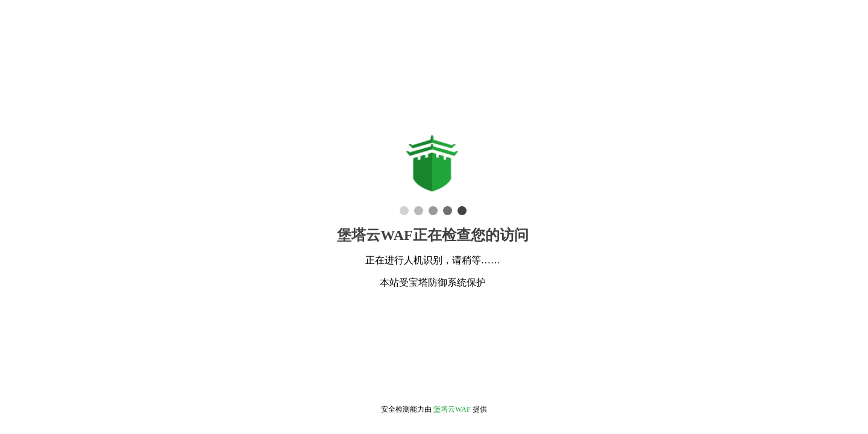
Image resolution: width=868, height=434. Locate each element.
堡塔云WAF (452, 409)
